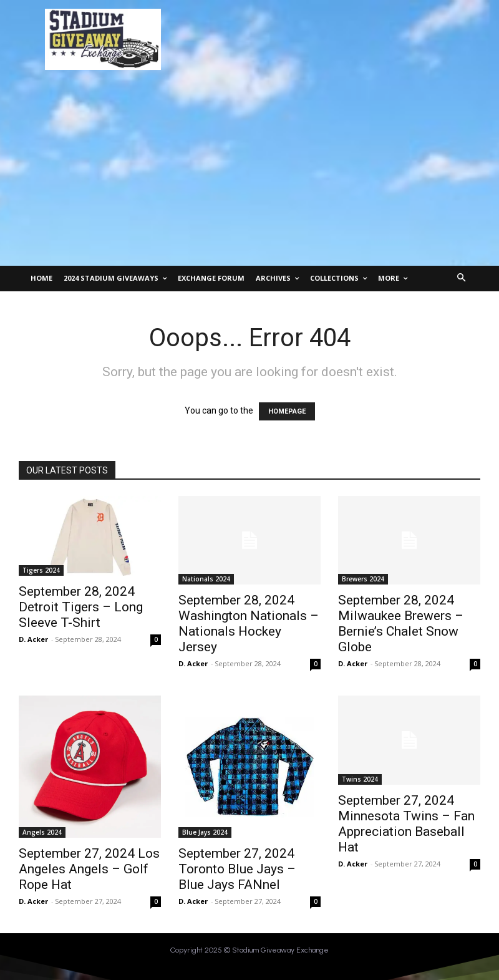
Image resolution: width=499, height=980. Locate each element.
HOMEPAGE (287, 411)
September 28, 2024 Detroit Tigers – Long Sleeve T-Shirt (81, 607)
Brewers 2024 (363, 579)
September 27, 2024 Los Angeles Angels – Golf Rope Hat (89, 869)
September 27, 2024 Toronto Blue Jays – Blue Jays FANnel (237, 869)
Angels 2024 (42, 832)
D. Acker (33, 639)
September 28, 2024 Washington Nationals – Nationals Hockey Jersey (249, 623)
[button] (462, 279)
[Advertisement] (249, 172)
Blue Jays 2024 (205, 832)
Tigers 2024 (41, 570)
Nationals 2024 (206, 579)
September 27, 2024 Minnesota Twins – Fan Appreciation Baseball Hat (406, 824)
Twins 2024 (360, 779)
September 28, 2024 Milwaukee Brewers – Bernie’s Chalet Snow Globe (401, 623)
